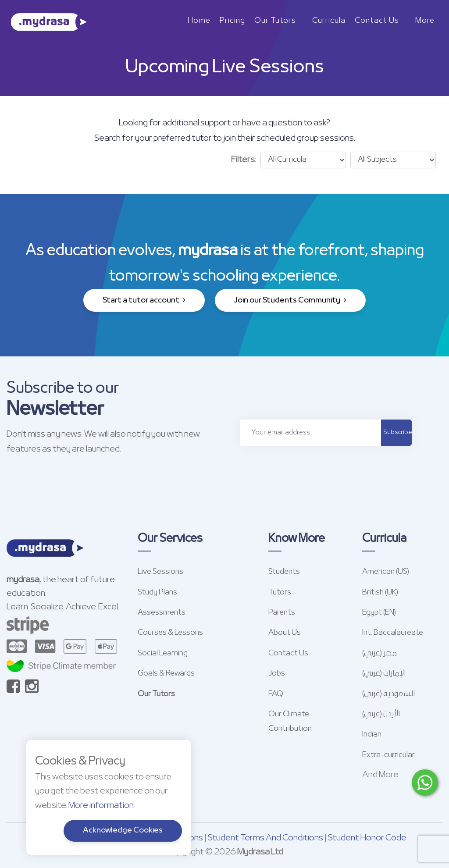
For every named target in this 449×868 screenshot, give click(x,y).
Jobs (277, 674)
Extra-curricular (388, 755)
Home (199, 21)
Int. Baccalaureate (393, 633)
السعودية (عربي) (388, 694)
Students (284, 572)
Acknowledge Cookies (123, 831)
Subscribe (397, 432)
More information (101, 806)
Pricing (232, 21)
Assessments (162, 613)
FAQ (276, 694)
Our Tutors (275, 21)
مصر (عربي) (380, 653)
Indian (372, 735)
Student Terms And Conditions (265, 838)
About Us (285, 633)
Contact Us (377, 21)
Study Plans (157, 592)
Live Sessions (160, 572)
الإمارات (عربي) (384, 674)
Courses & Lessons (170, 633)
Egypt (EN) (379, 613)
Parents (282, 613)
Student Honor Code (367, 838)
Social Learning (163, 653)
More (425, 21)
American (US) (386, 572)
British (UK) (380, 592)
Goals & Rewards (166, 674)
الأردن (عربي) (381, 714)
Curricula (329, 21)
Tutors (280, 592)
